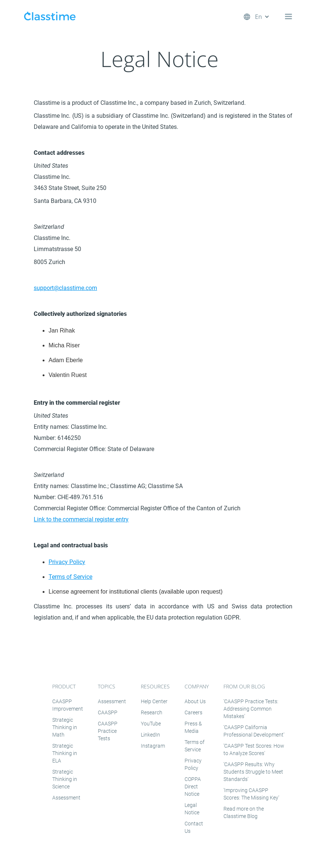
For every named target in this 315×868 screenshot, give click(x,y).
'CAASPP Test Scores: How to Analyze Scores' (254, 750)
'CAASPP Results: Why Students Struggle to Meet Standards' (253, 772)
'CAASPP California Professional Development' (254, 731)
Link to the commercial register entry (81, 519)
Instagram (153, 746)
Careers (193, 712)
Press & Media (193, 727)
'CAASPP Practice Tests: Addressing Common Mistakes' (251, 709)
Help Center (154, 701)
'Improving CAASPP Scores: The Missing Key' (251, 794)
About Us (195, 701)
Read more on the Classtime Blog (244, 812)
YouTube (151, 724)
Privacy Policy (67, 562)
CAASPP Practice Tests (108, 731)
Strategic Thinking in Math (65, 727)
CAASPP (108, 712)
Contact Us (194, 827)
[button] (266, 17)
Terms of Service (70, 577)
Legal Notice (192, 809)
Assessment (66, 798)
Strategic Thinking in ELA (65, 753)
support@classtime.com (65, 288)
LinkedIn (150, 735)
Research (152, 712)
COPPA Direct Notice (193, 787)
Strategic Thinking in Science (65, 779)
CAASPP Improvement (68, 705)
